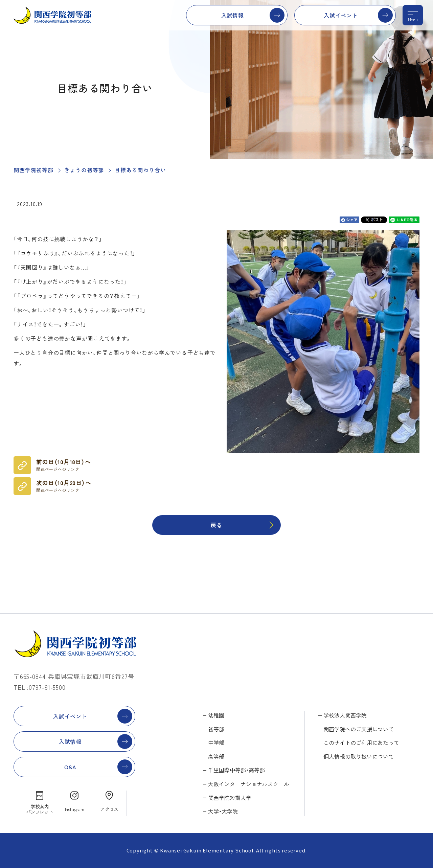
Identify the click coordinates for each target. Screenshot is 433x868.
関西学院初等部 (33, 170)
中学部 (216, 743)
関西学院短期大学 (230, 798)
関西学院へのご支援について (359, 729)
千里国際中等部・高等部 (236, 770)
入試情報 (233, 15)
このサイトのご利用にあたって (361, 743)
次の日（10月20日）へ (64, 486)
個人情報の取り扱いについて (359, 756)
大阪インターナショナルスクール (249, 784)
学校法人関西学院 (345, 715)
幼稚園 (216, 715)
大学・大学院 (223, 811)
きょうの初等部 (84, 170)
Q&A (70, 767)
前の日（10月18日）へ (64, 465)
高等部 (216, 756)
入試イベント (341, 15)
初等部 (216, 729)
